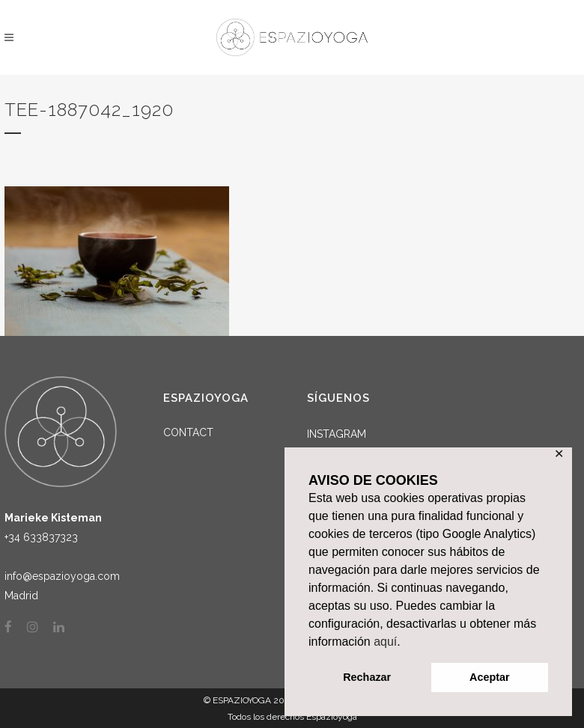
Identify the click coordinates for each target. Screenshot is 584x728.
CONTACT (188, 432)
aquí (385, 642)
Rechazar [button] (367, 677)
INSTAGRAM (337, 434)
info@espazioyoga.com (62, 576)
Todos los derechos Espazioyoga (292, 717)
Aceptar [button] (490, 677)
